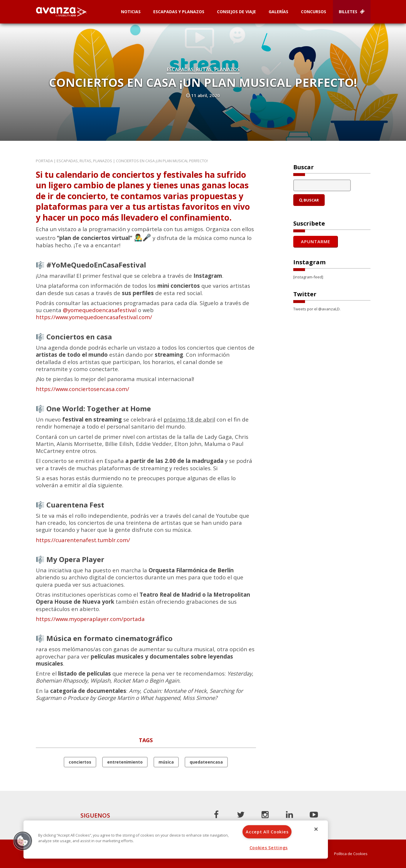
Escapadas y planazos (179, 12)
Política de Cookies (351, 854)
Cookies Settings (269, 848)
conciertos (80, 762)
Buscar (309, 200)
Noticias (131, 12)
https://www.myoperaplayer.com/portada (90, 619)
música (166, 762)
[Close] (316, 829)
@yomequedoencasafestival (100, 310)
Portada (44, 161)
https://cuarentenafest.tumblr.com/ (83, 540)
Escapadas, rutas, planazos (203, 70)
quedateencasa (206, 762)
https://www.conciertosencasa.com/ (82, 389)
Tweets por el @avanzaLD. (317, 309)
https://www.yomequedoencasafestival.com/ (94, 317)
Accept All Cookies (267, 832)
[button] (23, 841)
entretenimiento (125, 762)
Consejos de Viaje (236, 12)
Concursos (314, 12)
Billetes (352, 12)
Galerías (278, 12)
